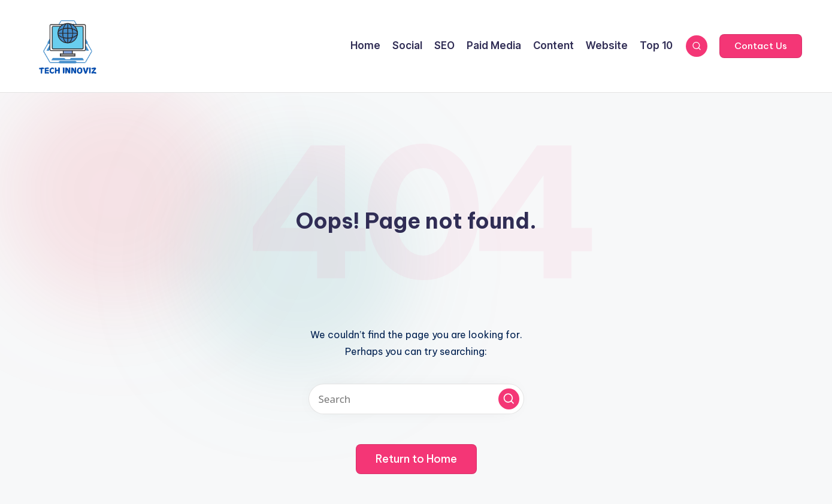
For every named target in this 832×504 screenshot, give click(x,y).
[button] (761, 46)
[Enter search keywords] (416, 399)
